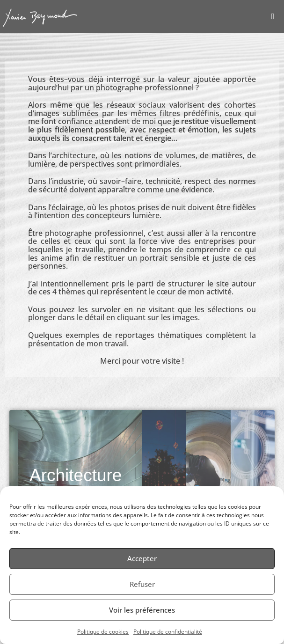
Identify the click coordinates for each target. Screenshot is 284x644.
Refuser (142, 584)
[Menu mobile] (273, 16)
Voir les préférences (142, 610)
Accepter (142, 558)
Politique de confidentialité (168, 632)
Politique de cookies (103, 632)
